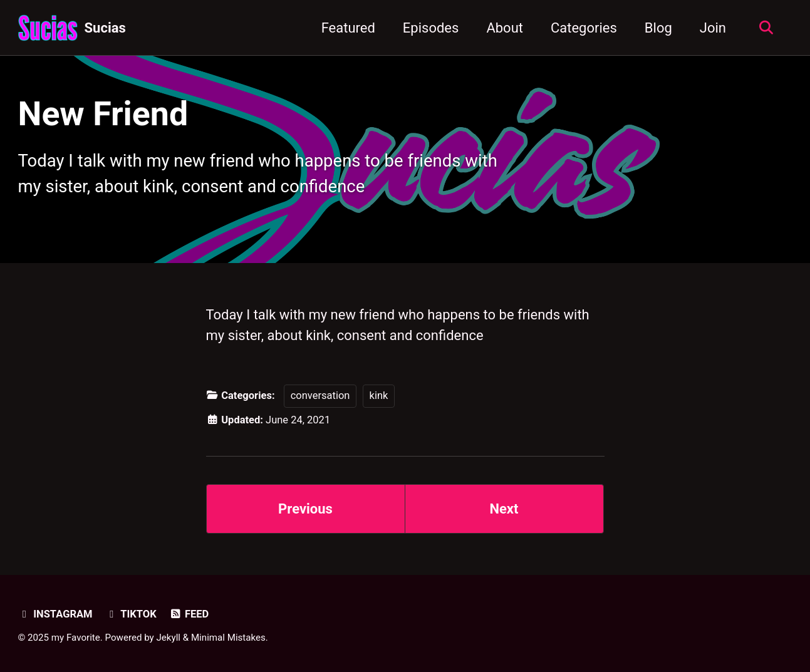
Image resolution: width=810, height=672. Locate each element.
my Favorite (76, 638)
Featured (348, 28)
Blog (658, 28)
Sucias (105, 28)
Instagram (55, 614)
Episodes (431, 28)
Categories (584, 28)
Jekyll (169, 638)
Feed (189, 614)
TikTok (131, 614)
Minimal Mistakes (228, 638)
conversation (320, 395)
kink (379, 395)
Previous (305, 509)
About (505, 28)
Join (713, 28)
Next (504, 509)
